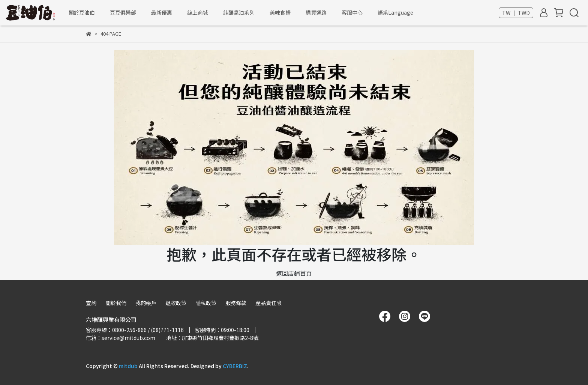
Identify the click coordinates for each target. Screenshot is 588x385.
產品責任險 (268, 303)
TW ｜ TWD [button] (516, 13)
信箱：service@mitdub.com (121, 338)
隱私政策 (206, 303)
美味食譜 (280, 12)
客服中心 (352, 12)
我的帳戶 (146, 303)
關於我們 (116, 303)
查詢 (91, 303)
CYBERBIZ (235, 366)
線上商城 (198, 12)
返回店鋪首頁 (294, 273)
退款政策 (176, 303)
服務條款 (236, 303)
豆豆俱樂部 (123, 12)
